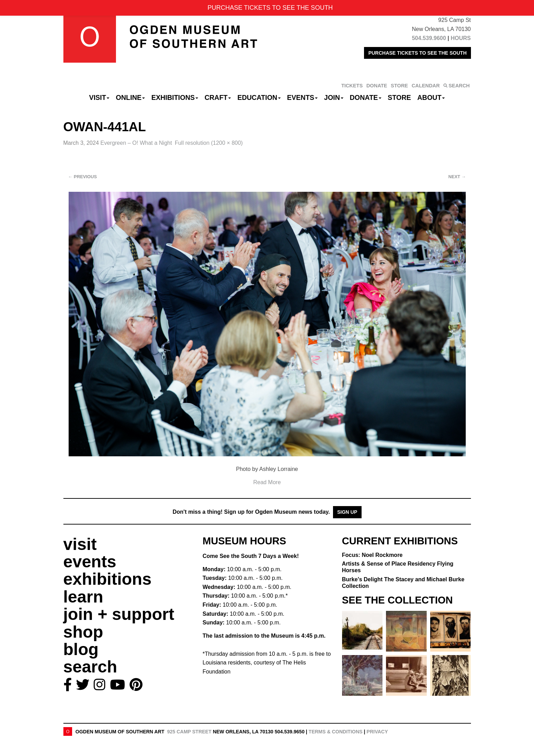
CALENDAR (426, 86)
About (431, 97)
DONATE (377, 86)
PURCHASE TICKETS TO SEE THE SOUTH (417, 53)
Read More (267, 482)
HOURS (461, 38)
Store (399, 97)
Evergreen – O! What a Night (136, 143)
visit (80, 544)
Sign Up (347, 512)
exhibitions (107, 579)
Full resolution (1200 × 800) (209, 143)
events (90, 562)
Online (131, 97)
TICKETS (352, 86)
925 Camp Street (189, 732)
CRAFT (218, 97)
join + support (119, 614)
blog (81, 649)
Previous (83, 177)
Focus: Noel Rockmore (372, 555)
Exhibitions (175, 97)
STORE (399, 86)
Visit (99, 97)
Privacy (377, 732)
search (90, 667)
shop (83, 632)
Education (259, 97)
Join (334, 97)
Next (457, 177)
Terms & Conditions (336, 732)
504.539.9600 (429, 38)
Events (302, 97)
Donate (366, 97)
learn (83, 597)
